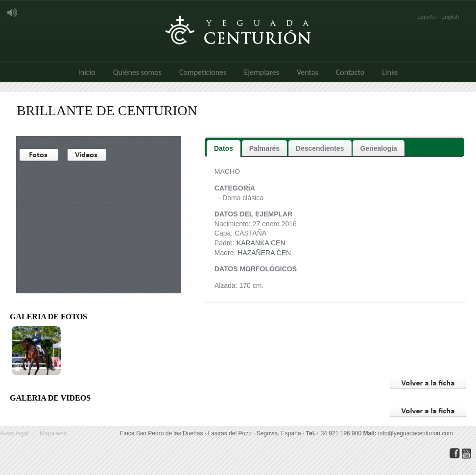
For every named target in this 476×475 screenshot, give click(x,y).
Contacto (350, 72)
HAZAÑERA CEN (264, 253)
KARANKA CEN (261, 243)
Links (390, 72)
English (450, 17)
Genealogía (378, 148)
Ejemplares (262, 72)
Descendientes (320, 148)
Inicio (87, 72)
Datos (224, 148)
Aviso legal (14, 433)
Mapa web (53, 433)
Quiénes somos (137, 72)
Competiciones (203, 72)
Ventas (308, 72)
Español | (429, 17)
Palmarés (264, 148)
